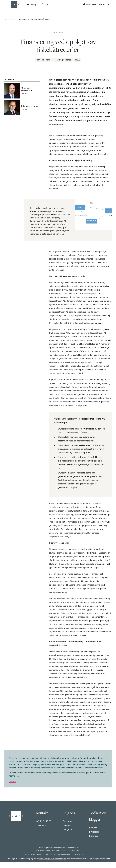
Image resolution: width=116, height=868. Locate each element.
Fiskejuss (93, 842)
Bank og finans (43, 60)
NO (100, 5)
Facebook (67, 828)
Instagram (67, 836)
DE (107, 5)
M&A (77, 60)
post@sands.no (43, 832)
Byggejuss (94, 838)
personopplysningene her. (70, 857)
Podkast (93, 834)
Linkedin (66, 832)
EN (104, 5)
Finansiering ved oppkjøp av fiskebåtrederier (32, 19)
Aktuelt (8, 19)
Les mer (13, 787)
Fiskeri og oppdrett (63, 60)
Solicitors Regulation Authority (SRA (52, 865)
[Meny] (32, 5)
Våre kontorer (50, 861)
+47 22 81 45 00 (43, 828)
